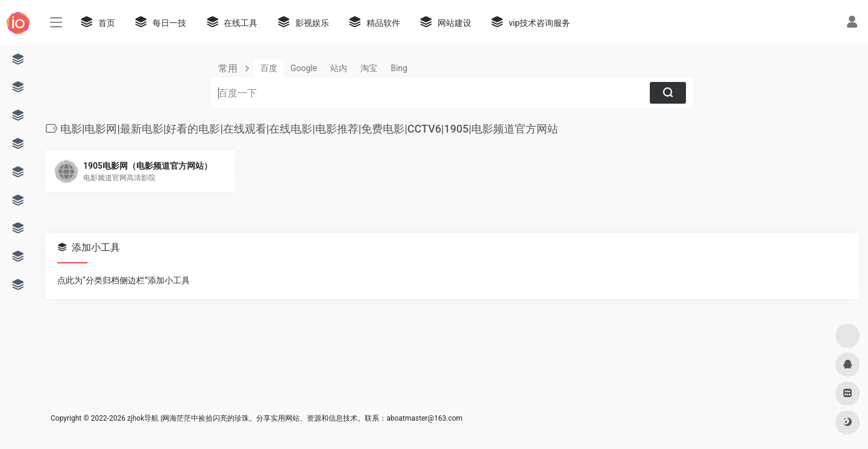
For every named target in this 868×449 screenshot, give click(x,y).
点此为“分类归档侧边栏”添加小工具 (124, 280)
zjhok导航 (143, 418)
